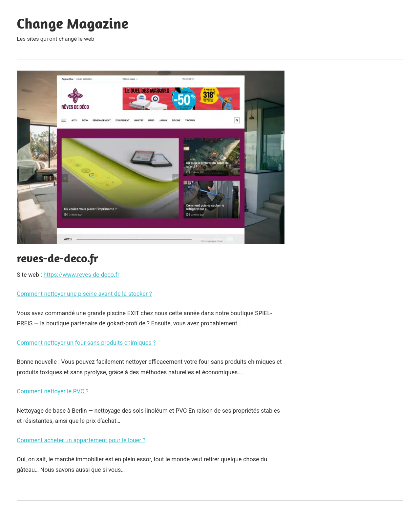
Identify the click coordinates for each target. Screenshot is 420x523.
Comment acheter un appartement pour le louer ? (81, 440)
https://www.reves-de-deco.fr (81, 275)
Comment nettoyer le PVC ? (53, 391)
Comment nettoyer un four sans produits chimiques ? (86, 343)
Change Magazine (73, 23)
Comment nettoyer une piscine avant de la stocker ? (84, 294)
